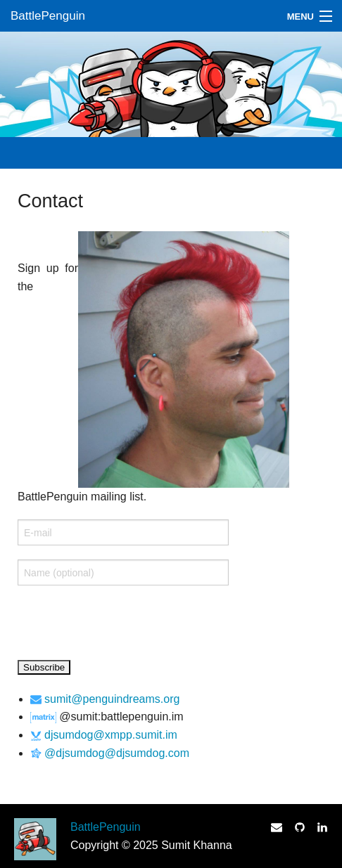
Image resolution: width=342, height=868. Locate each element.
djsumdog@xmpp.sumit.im (111, 735)
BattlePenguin (48, 16)
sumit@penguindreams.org (112, 699)
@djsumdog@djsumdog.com (117, 753)
